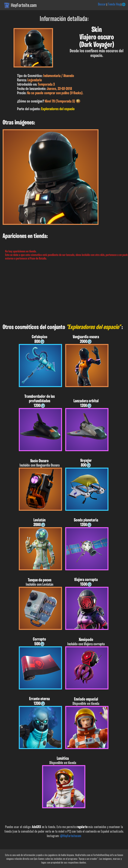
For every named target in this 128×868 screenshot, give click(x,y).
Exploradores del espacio (58, 109)
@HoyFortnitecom (71, 836)
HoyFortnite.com (24, 5)
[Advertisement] (64, 292)
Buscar (102, 4)
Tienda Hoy (114, 4)
